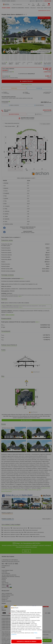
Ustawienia (38, 638)
